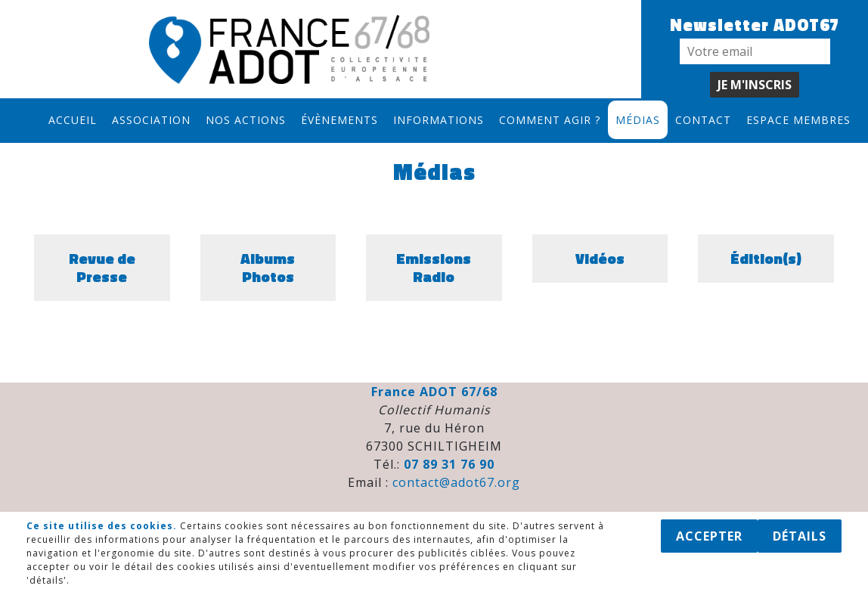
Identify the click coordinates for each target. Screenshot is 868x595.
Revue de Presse (102, 267)
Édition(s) (766, 258)
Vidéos (600, 258)
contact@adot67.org (456, 482)
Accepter (709, 536)
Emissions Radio (434, 267)
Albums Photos (268, 267)
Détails (800, 536)
